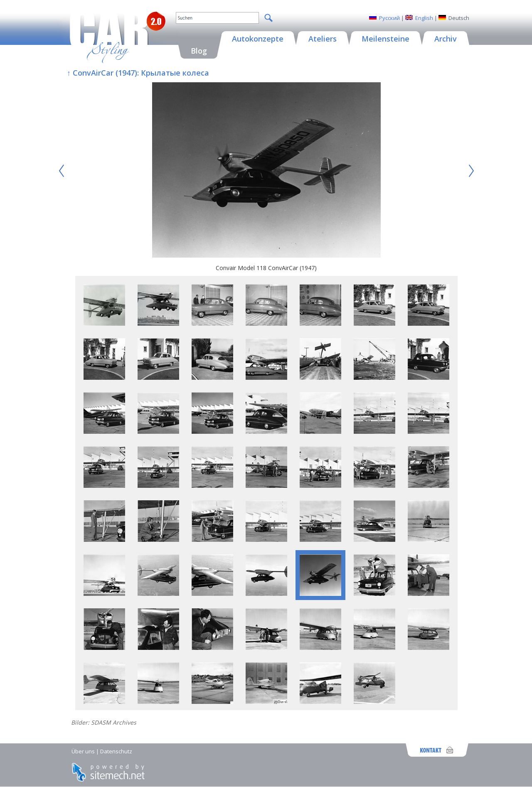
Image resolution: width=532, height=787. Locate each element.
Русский (389, 18)
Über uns (83, 751)
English (424, 18)
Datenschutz (116, 751)
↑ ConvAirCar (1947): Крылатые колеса (138, 73)
